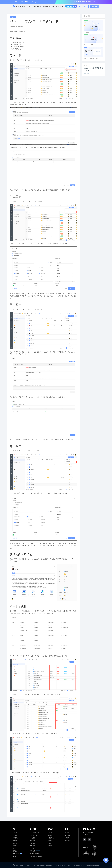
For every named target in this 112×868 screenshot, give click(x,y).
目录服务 (15, 851)
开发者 (49, 843)
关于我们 (67, 833)
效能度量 (15, 843)
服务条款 (67, 835)
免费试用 (94, 6)
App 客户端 (16, 856)
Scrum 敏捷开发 (34, 833)
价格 (62, 6)
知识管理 (15, 838)
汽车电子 (33, 848)
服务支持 (54, 6)
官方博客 (50, 841)
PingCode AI (17, 854)
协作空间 (15, 846)
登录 (85, 6)
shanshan (21, 26)
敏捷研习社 (51, 838)
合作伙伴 (50, 846)
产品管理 (15, 833)
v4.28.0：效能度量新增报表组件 (94, 69)
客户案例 (45, 6)
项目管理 (15, 835)
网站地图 (67, 841)
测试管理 (15, 841)
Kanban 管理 (34, 835)
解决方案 (36, 6)
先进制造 (33, 851)
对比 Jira (50, 835)
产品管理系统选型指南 (36, 856)
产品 (29, 6)
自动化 (14, 848)
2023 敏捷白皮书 (35, 854)
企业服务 (33, 846)
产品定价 (50, 833)
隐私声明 (67, 838)
